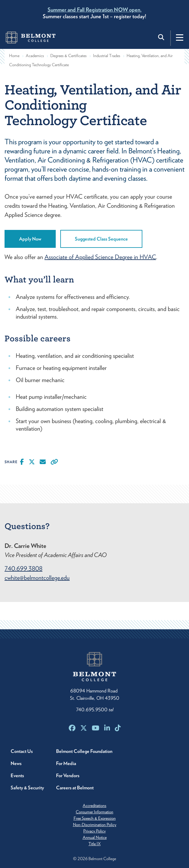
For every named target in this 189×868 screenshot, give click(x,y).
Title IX (94, 844)
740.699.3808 (23, 569)
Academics (35, 56)
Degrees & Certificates (68, 56)
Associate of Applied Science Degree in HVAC (100, 257)
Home (14, 56)
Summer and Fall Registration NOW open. (94, 10)
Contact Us (22, 751)
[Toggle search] (162, 37)
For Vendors (68, 776)
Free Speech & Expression (95, 818)
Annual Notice (95, 837)
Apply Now (30, 239)
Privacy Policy (94, 831)
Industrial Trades (107, 56)
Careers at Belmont (75, 788)
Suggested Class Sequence (101, 239)
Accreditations (94, 805)
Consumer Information (94, 812)
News (16, 763)
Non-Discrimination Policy (95, 825)
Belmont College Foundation (84, 751)
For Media (66, 763)
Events (17, 776)
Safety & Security (27, 788)
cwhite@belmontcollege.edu (37, 578)
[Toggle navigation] (180, 37)
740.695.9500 (95, 710)
